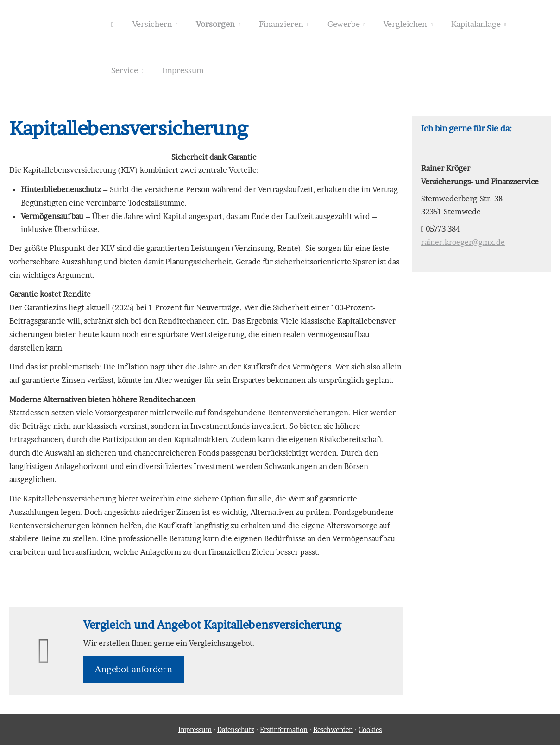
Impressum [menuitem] (183, 70)
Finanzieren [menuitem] (281, 24)
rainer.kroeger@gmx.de (463, 242)
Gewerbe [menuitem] (344, 24)
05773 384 (440, 229)
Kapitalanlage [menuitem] (476, 24)
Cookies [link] (370, 729)
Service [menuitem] (125, 70)
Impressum (195, 729)
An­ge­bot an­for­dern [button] (134, 669)
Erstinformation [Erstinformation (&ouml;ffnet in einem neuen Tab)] (284, 729)
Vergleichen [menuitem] (405, 24)
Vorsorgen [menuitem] (215, 24)
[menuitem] (113, 24)
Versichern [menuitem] (152, 24)
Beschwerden (333, 729)
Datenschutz (236, 729)
